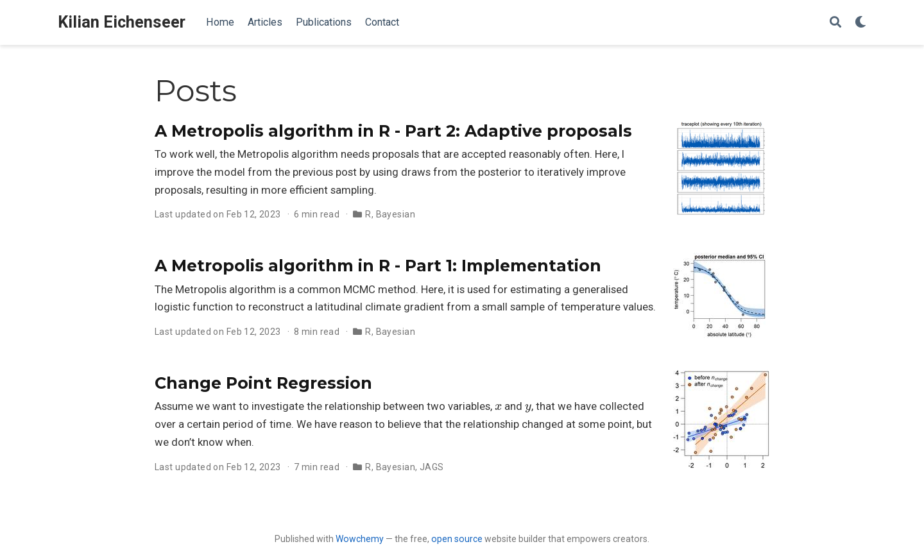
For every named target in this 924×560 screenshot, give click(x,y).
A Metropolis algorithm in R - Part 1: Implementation (378, 266)
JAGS (432, 467)
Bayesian (396, 214)
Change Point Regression (263, 383)
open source (457, 539)
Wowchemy (360, 539)
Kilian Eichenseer (122, 22)
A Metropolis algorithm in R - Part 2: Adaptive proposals (393, 131)
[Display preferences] (860, 23)
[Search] (835, 23)
